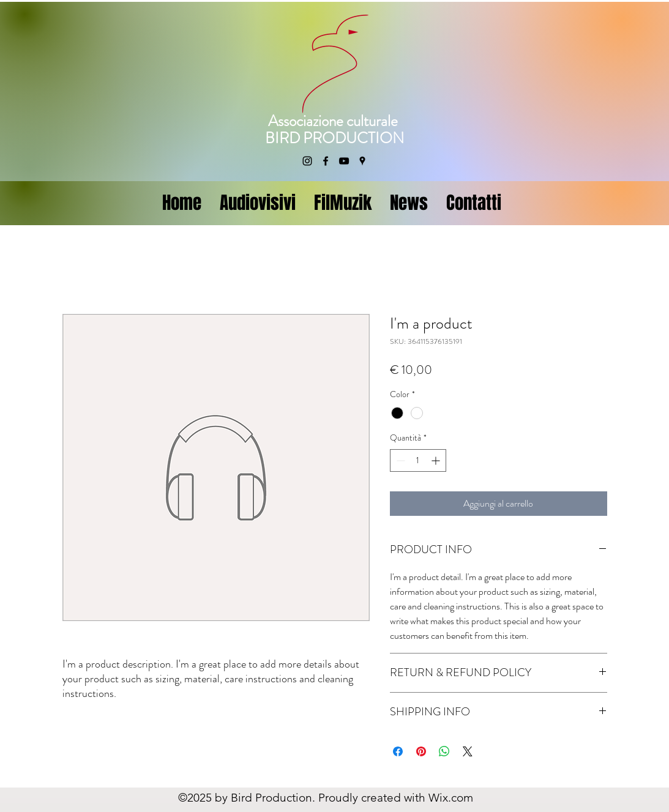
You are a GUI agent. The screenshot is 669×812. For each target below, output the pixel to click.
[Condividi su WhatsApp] (444, 751)
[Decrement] (399, 460)
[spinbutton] (418, 460)
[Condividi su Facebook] (398, 751)
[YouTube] (344, 161)
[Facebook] (326, 161)
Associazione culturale (334, 121)
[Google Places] (362, 161)
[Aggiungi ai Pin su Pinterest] (421, 751)
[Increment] (437, 460)
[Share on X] (468, 751)
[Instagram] (307, 161)
